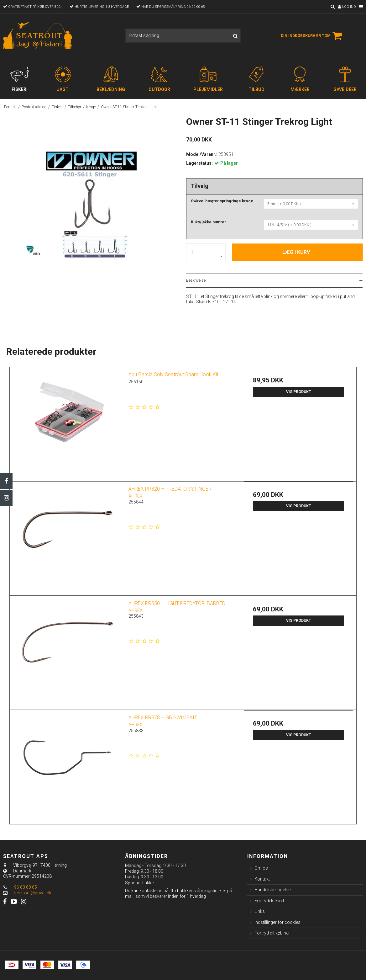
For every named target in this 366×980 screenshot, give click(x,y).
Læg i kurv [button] (296, 252)
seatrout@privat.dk (33, 893)
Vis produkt (299, 392)
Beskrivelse (196, 280)
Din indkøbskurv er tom (312, 36)
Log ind (347, 7)
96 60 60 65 (20, 887)
